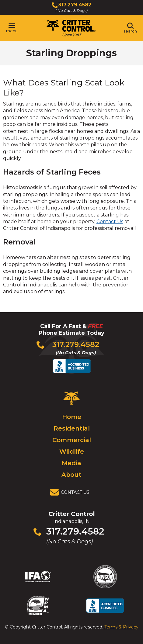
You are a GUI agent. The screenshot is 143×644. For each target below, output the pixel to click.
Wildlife (72, 452)
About (71, 475)
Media (71, 463)
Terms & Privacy (121, 627)
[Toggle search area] (130, 28)
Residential (72, 428)
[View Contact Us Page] (71, 492)
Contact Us (110, 222)
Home (72, 417)
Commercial (72, 440)
